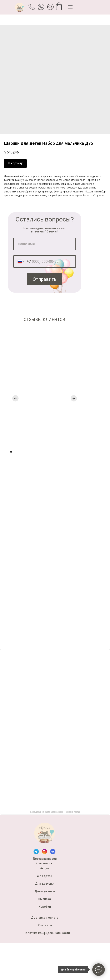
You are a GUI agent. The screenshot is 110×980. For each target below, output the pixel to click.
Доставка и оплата (45, 918)
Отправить (45, 279)
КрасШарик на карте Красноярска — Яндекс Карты (55, 812)
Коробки (45, 907)
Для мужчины (45, 891)
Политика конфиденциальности (47, 933)
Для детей (45, 876)
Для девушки (45, 884)
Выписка (45, 899)
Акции (45, 868)
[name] (45, 244)
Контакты (45, 925)
